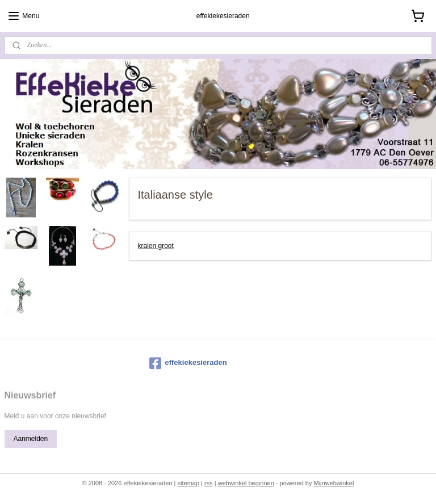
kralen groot (156, 246)
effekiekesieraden (188, 363)
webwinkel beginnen (246, 483)
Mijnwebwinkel (334, 483)
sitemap (189, 483)
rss (209, 483)
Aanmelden (30, 439)
